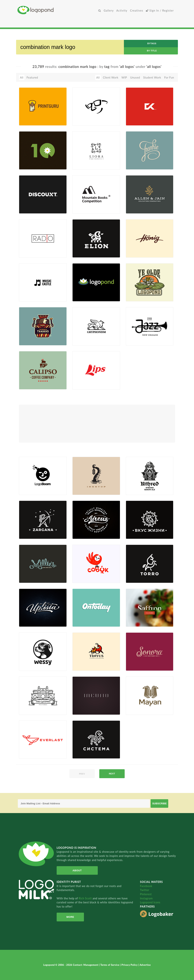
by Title (152, 51)
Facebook (146, 886)
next (112, 774)
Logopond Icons (150, 902)
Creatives (137, 11)
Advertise (145, 965)
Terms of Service (110, 965)
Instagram (146, 898)
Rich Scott (86, 898)
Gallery (109, 11)
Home (57, 10)
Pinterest (146, 894)
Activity (122, 11)
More (70, 917)
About (77, 870)
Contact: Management (86, 965)
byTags (152, 43)
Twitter (145, 890)
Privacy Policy (130, 965)
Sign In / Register (160, 11)
